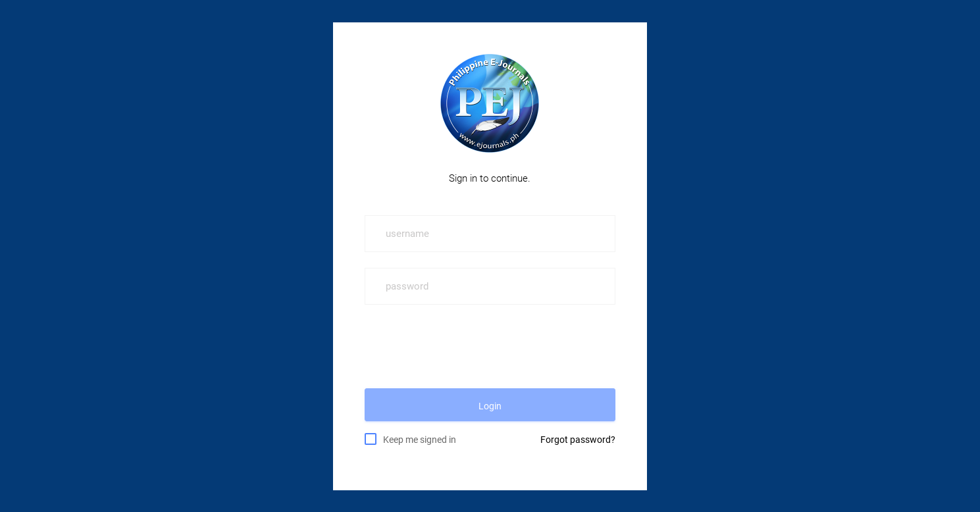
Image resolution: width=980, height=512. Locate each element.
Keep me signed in (420, 439)
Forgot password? (578, 440)
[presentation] (465, 346)
